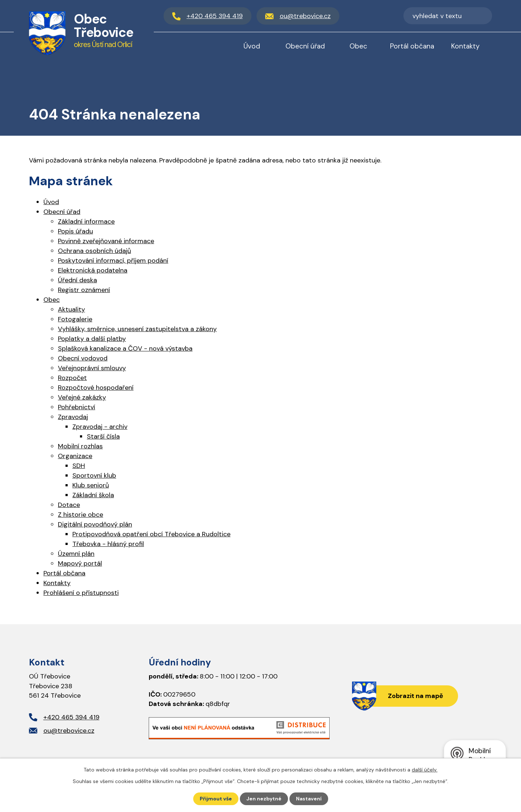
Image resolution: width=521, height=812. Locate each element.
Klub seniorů (91, 485)
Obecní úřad (305, 46)
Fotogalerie (75, 319)
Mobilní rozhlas (80, 446)
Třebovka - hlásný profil (108, 544)
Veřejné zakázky (82, 397)
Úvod (252, 46)
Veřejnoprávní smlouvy (92, 368)
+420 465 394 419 (71, 717)
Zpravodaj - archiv (100, 427)
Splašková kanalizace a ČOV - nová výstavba (125, 348)
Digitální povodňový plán (95, 524)
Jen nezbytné (264, 799)
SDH (79, 466)
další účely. (425, 770)
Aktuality (71, 309)
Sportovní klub (94, 475)
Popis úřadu (75, 231)
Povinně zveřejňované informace (106, 241)
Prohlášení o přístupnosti (81, 593)
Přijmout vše (216, 799)
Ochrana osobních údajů (94, 251)
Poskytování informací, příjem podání (113, 261)
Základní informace (86, 221)
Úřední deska (77, 280)
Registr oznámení (84, 290)
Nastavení (309, 799)
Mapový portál (80, 563)
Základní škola (93, 495)
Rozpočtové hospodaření (96, 388)
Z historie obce (81, 515)
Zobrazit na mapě (416, 696)
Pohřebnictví (77, 407)
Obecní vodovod (83, 358)
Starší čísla (103, 436)
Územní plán (76, 554)
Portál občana (412, 46)
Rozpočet (72, 378)
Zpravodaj (73, 417)
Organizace (75, 456)
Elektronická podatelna (93, 270)
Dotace (69, 505)
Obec (358, 46)
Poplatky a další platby (92, 339)
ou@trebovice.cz (69, 731)
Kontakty (465, 46)
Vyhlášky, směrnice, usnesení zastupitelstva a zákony (137, 329)
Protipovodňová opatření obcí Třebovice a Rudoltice (151, 534)
